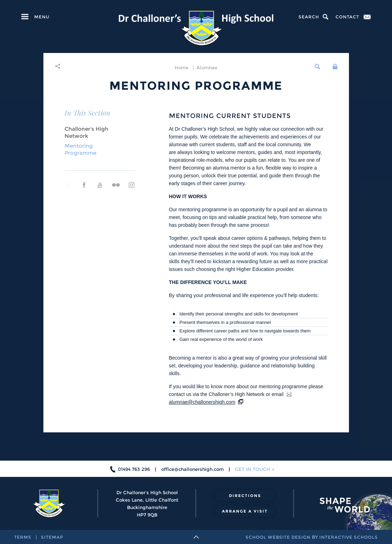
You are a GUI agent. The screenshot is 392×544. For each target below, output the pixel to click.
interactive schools (349, 537)
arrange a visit (245, 511)
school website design (278, 537)
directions (245, 496)
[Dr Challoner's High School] (196, 28)
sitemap (52, 537)
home (182, 67)
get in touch (252, 469)
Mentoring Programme (80, 149)
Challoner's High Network (86, 132)
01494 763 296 (134, 469)
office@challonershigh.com (192, 469)
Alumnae (207, 67)
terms (23, 537)
